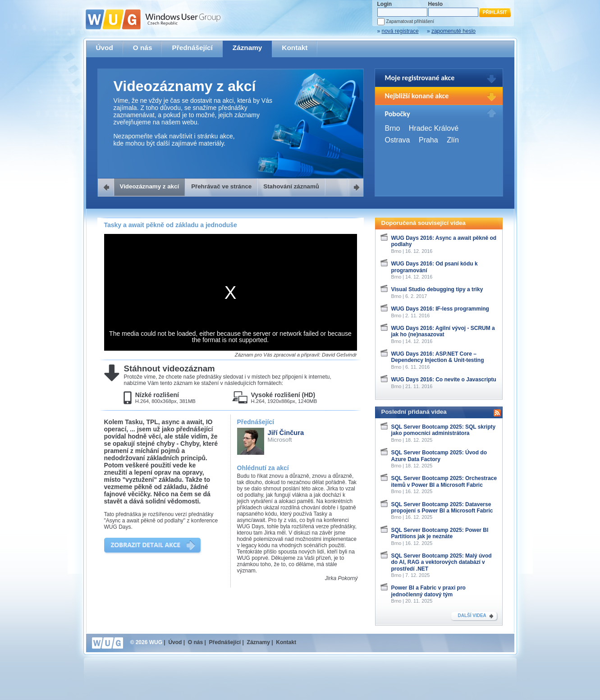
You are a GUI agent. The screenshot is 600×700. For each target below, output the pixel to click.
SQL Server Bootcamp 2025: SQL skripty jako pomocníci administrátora (444, 430)
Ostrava (398, 140)
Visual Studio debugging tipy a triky (437, 289)
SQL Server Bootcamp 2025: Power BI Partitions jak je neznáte (440, 533)
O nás (143, 48)
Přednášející (192, 48)
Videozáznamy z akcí (150, 186)
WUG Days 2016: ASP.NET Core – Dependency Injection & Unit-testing (438, 357)
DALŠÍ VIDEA (472, 615)
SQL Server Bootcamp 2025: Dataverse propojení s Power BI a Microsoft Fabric (442, 508)
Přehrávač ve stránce (221, 186)
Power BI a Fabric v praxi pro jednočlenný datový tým (428, 591)
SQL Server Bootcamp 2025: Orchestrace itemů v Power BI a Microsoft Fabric (444, 481)
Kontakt (295, 48)
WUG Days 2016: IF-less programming (440, 309)
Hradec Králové (434, 128)
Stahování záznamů (291, 186)
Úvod (105, 48)
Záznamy (247, 48)
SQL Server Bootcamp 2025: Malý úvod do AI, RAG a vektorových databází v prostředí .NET (442, 562)
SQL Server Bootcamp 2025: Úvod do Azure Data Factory (439, 456)
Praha (428, 140)
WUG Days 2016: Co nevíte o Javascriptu (444, 380)
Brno (393, 128)
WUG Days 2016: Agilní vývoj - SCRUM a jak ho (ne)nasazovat (443, 331)
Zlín (453, 140)
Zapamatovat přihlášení (410, 21)
